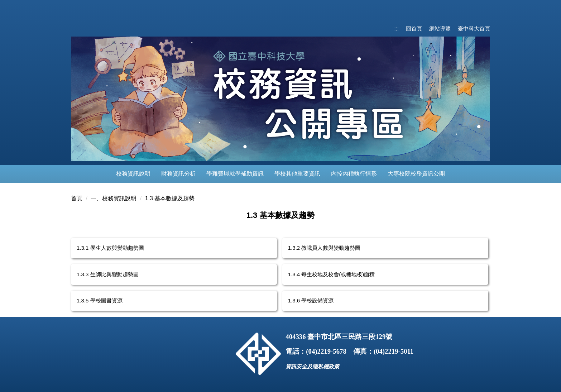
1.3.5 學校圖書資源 (100, 300)
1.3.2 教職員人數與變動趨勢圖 (324, 248)
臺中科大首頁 (474, 28)
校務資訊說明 (133, 174)
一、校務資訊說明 (114, 198)
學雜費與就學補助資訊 (235, 174)
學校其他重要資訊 (297, 174)
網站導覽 (440, 28)
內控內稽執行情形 (354, 174)
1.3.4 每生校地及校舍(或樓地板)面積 (332, 274)
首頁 (77, 198)
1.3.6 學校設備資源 (311, 300)
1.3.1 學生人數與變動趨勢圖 (110, 248)
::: (396, 28)
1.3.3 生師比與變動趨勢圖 (108, 274)
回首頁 (414, 28)
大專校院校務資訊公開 (416, 174)
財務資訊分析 (178, 174)
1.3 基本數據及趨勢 (170, 198)
